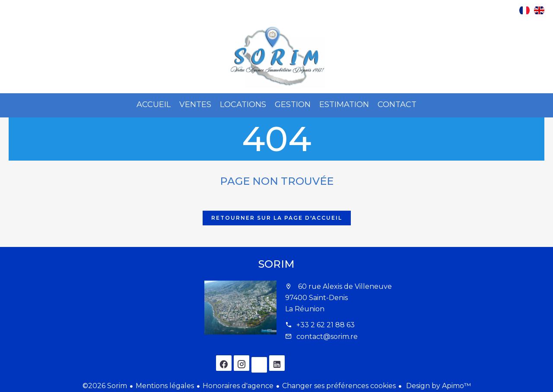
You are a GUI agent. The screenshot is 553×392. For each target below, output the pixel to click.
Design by (438, 386)
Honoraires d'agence (238, 386)
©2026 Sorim (105, 386)
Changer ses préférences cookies (339, 386)
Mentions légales (165, 386)
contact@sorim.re (327, 337)
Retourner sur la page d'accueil (277, 218)
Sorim (276, 264)
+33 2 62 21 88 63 (326, 325)
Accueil (276, 57)
